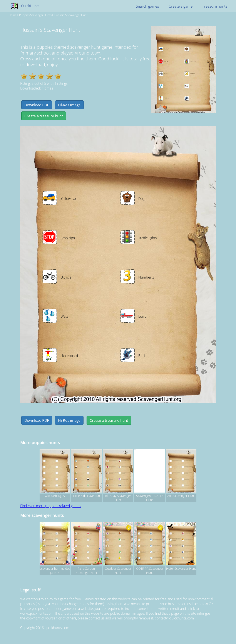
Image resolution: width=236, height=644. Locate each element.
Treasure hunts (215, 6)
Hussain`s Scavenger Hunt (71, 15)
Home (13, 15)
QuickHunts (30, 6)
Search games (147, 6)
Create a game (181, 6)
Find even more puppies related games (51, 506)
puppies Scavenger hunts (35, 15)
